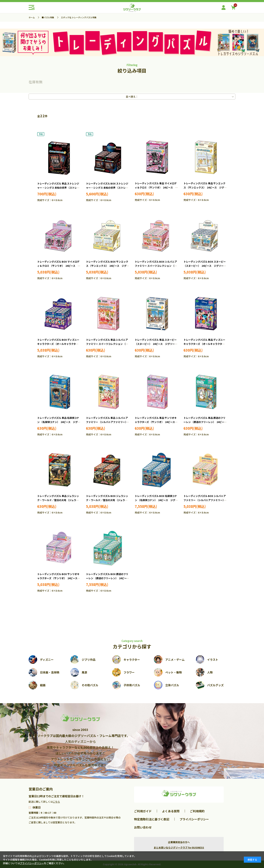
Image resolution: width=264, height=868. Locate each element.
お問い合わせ (143, 827)
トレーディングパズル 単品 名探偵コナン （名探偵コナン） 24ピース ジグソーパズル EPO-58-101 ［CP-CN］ (59, 422)
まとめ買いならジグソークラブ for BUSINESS (179, 847)
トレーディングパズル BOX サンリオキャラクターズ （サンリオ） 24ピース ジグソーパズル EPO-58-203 (59, 578)
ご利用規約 (197, 811)
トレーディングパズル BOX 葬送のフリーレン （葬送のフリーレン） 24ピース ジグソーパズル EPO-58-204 (109, 578)
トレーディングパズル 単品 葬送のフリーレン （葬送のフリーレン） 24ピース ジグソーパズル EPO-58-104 (206, 422)
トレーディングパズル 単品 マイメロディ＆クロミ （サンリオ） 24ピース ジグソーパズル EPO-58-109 (156, 187)
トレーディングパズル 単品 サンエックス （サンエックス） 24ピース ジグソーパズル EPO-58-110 (205, 187)
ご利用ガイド (143, 811)
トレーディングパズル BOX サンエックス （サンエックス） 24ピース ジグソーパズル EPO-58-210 (107, 266)
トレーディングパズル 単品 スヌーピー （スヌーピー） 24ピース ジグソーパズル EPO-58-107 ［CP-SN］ (156, 344)
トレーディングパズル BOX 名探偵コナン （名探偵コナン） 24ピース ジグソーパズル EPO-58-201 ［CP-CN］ (156, 500)
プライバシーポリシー (194, 819)
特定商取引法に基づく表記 (152, 819)
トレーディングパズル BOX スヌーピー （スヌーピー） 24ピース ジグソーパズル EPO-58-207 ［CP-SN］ (205, 266)
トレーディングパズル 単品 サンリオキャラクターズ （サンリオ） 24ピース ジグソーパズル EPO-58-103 (156, 422)
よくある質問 (171, 811)
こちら (56, 802)
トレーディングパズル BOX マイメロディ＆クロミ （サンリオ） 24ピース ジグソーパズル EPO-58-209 (59, 266)
